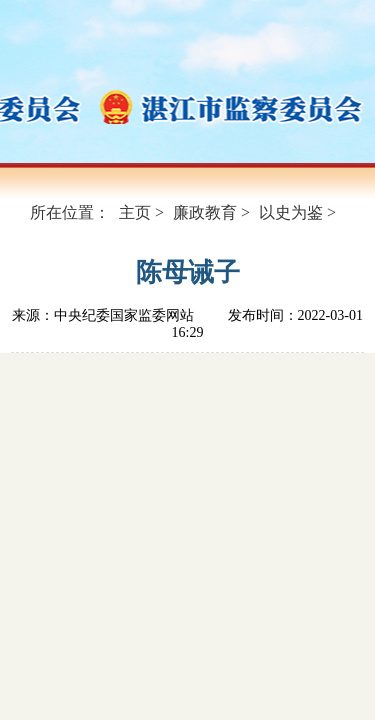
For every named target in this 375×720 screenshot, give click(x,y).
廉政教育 (205, 212)
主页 (135, 212)
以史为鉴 (291, 212)
